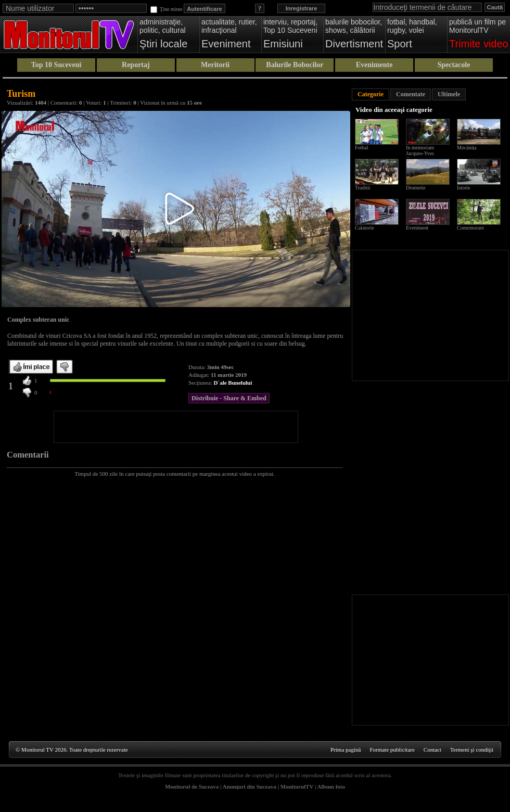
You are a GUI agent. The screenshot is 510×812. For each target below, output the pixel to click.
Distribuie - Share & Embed (229, 398)
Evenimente (374, 65)
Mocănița (467, 148)
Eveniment (417, 228)
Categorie (371, 94)
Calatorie (365, 228)
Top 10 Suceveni (56, 65)
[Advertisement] (176, 427)
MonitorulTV (297, 786)
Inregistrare (302, 8)
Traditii (363, 188)
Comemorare (470, 228)
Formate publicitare (392, 750)
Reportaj (136, 65)
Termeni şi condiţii (472, 750)
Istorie (464, 188)
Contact (432, 750)
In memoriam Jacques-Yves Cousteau (420, 153)
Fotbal (362, 148)
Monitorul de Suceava (192, 786)
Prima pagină (346, 750)
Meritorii (215, 65)
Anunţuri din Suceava (250, 786)
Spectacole (454, 65)
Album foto (331, 786)
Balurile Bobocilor (295, 65)
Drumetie (416, 188)
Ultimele (449, 94)
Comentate (411, 94)
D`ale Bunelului (233, 383)
